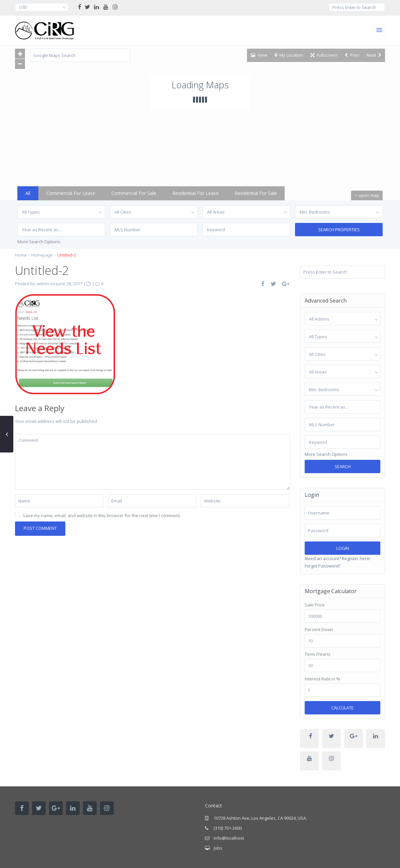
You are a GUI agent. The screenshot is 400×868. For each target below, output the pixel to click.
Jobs (218, 848)
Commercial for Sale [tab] (134, 193)
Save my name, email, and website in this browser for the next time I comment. (102, 515)
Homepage (42, 255)
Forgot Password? (323, 566)
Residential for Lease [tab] (195, 193)
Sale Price (315, 605)
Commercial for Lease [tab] (71, 193)
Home (21, 255)
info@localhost (229, 838)
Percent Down (319, 630)
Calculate (342, 708)
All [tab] (28, 193)
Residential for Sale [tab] (256, 193)
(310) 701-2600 (228, 828)
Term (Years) (317, 654)
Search (343, 466)
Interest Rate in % (322, 679)
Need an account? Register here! (337, 558)
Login (343, 548)
